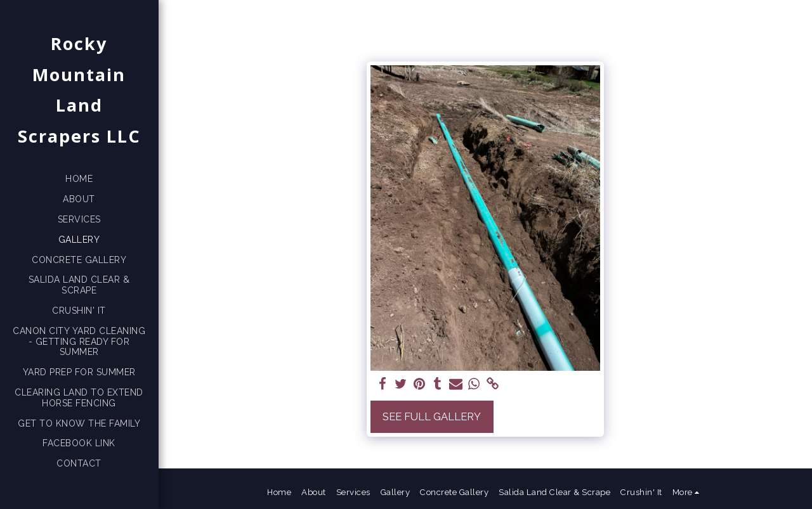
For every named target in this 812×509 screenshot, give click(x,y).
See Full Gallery (432, 416)
